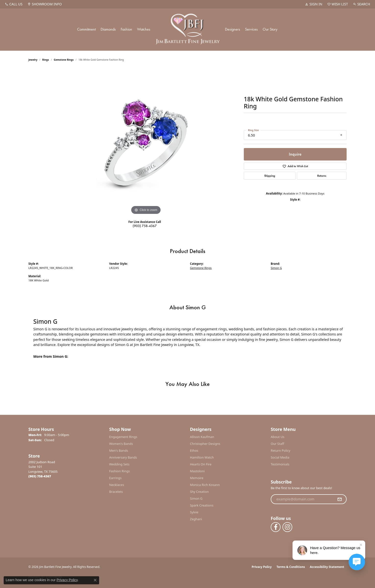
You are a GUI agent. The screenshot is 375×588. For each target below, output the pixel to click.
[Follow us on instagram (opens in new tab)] (287, 527)
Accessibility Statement (327, 567)
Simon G (276, 268)
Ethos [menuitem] (194, 450)
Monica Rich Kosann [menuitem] (205, 485)
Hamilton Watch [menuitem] (202, 457)
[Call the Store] (40, 476)
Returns (322, 176)
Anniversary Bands (123, 457)
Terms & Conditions (291, 567)
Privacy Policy (262, 567)
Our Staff (277, 444)
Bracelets (116, 492)
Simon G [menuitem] (196, 498)
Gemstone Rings (64, 60)
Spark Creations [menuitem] (202, 505)
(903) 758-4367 (145, 226)
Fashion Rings (119, 471)
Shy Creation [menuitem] (199, 492)
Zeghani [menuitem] (196, 519)
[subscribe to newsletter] (340, 499)
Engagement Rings (123, 437)
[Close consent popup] (95, 580)
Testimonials (280, 464)
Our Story (270, 29)
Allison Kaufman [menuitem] (202, 437)
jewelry (33, 60)
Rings (46, 60)
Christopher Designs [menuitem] (205, 444)
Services (251, 29)
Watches (144, 29)
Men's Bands (119, 450)
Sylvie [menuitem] (194, 512)
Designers (233, 29)
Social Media (280, 457)
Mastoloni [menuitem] (197, 471)
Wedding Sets (119, 464)
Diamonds (108, 29)
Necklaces (117, 485)
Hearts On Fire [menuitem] (201, 464)
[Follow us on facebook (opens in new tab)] (276, 527)
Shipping (270, 176)
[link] (14, 4)
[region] (146, 142)
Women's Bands (121, 444)
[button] (314, 4)
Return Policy (281, 450)
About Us (278, 437)
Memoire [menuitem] (197, 478)
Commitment (86, 29)
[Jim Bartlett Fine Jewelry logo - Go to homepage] (188, 29)
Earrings (115, 478)
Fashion (126, 29)
